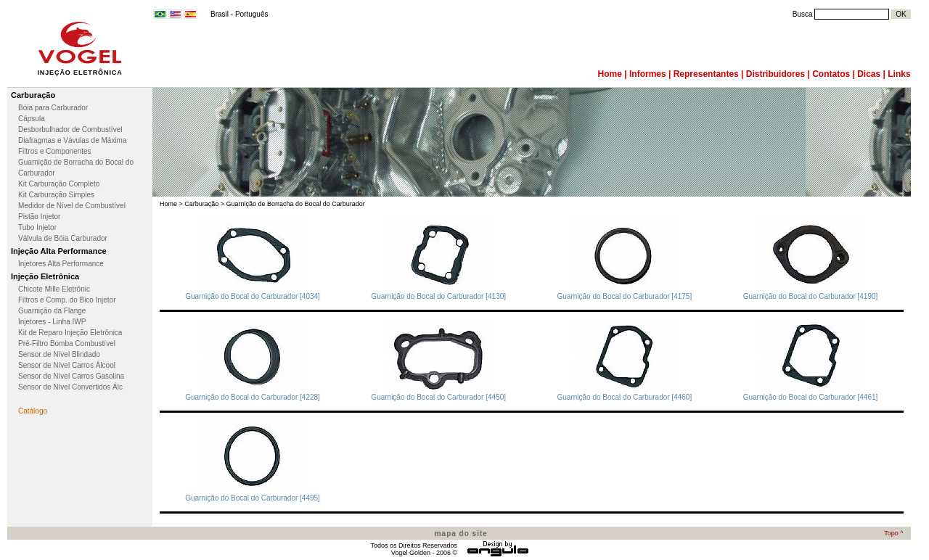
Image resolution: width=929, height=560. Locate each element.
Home (610, 74)
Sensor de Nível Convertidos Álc (70, 387)
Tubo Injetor (37, 227)
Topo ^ (893, 533)
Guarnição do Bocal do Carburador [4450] (438, 397)
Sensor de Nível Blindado (59, 354)
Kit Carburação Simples (56, 195)
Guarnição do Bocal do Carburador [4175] (625, 296)
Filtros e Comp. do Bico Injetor (67, 300)
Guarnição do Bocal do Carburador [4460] (625, 397)
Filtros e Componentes (55, 151)
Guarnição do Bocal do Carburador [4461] (811, 397)
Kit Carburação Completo (59, 184)
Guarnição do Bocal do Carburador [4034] (253, 296)
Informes (648, 74)
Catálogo (33, 411)
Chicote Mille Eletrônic (54, 289)
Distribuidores (775, 74)
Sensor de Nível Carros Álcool (67, 365)
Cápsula (32, 119)
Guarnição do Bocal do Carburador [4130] (438, 296)
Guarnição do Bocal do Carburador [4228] (253, 397)
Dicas (869, 74)
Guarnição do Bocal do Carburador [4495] (253, 498)
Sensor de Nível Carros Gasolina (71, 376)
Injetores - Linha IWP (52, 322)
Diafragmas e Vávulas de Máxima (73, 140)
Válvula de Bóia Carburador (63, 238)
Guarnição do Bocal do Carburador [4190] (811, 296)
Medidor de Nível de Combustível (72, 206)
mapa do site (461, 534)
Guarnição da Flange (52, 311)
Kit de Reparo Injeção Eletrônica (70, 333)
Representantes (706, 74)
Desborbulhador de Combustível (70, 129)
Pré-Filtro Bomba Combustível (67, 343)
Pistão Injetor (39, 217)
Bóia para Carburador (53, 108)
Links (899, 74)
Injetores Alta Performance (61, 264)
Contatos (831, 74)
